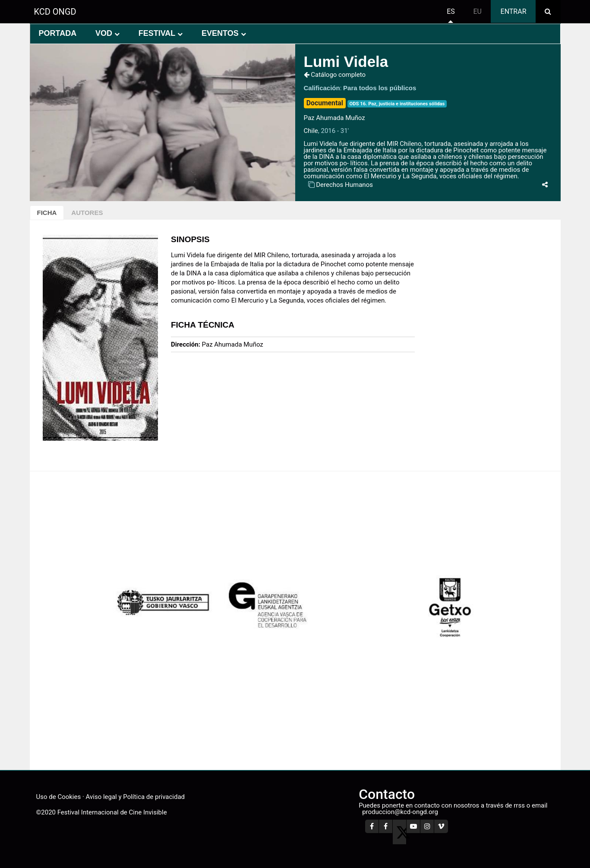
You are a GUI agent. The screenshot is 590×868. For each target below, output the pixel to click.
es (451, 11)
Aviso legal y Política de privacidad (135, 797)
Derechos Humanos (344, 185)
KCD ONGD (55, 12)
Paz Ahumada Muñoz (334, 118)
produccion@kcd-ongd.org (400, 812)
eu (477, 11)
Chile (311, 131)
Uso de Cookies (59, 797)
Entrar (514, 11)
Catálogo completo (335, 75)
